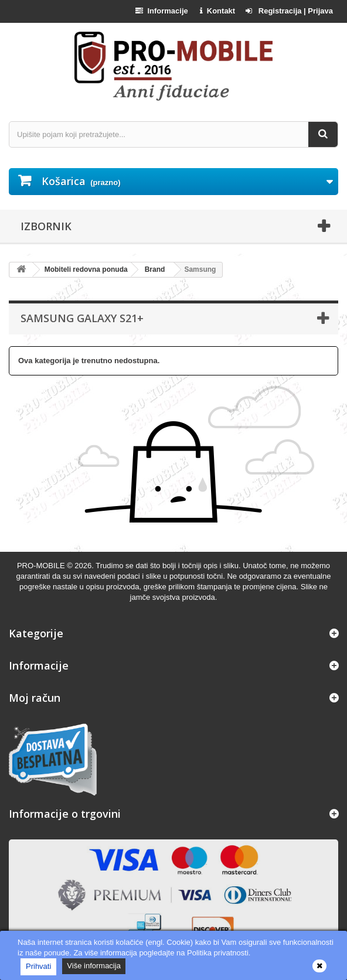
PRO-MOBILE (42, 566)
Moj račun (35, 698)
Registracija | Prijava (289, 11)
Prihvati (38, 966)
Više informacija (94, 966)
